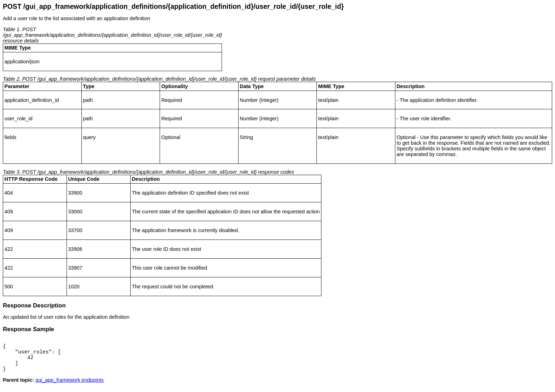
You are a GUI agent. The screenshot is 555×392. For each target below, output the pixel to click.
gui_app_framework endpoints (70, 386)
